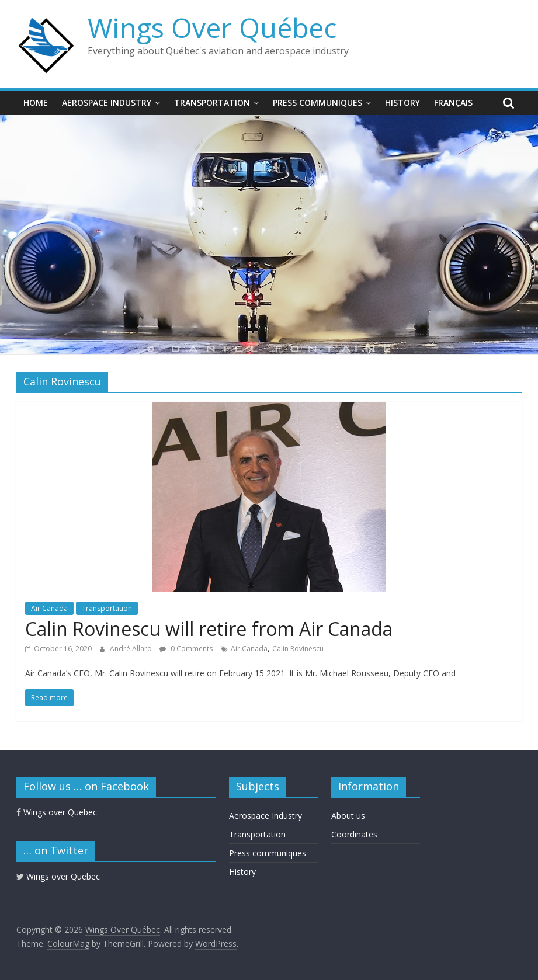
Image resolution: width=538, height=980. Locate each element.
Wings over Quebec (57, 812)
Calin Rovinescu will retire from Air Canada (209, 629)
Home (36, 102)
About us (348, 816)
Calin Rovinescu (298, 649)
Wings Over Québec (212, 27)
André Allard (132, 649)
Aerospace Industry (107, 102)
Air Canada (49, 608)
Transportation (212, 102)
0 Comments (186, 649)
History (402, 102)
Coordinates (354, 834)
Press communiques (317, 102)
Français (453, 102)
